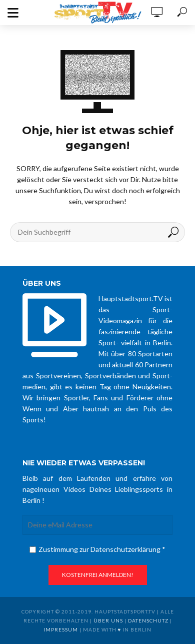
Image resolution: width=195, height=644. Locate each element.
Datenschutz (148, 620)
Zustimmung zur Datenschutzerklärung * (97, 549)
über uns (108, 620)
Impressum (61, 629)
